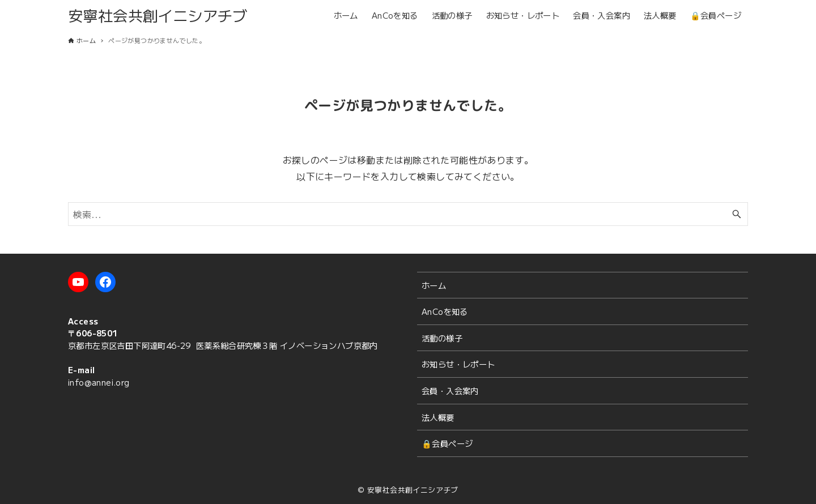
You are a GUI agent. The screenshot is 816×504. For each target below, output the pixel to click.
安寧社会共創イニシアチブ (158, 15)
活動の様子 (442, 338)
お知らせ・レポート (458, 364)
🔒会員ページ (447, 443)
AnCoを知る (445, 311)
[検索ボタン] (737, 214)
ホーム (434, 285)
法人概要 (438, 417)
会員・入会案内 (450, 390)
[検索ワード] (408, 214)
